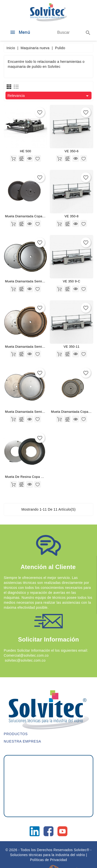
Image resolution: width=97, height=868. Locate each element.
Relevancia (49, 96)
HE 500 (25, 151)
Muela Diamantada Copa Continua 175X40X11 (40, 216)
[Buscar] (63, 33)
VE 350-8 (72, 216)
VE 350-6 (72, 151)
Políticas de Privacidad (49, 860)
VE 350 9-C (71, 281)
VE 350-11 (71, 347)
